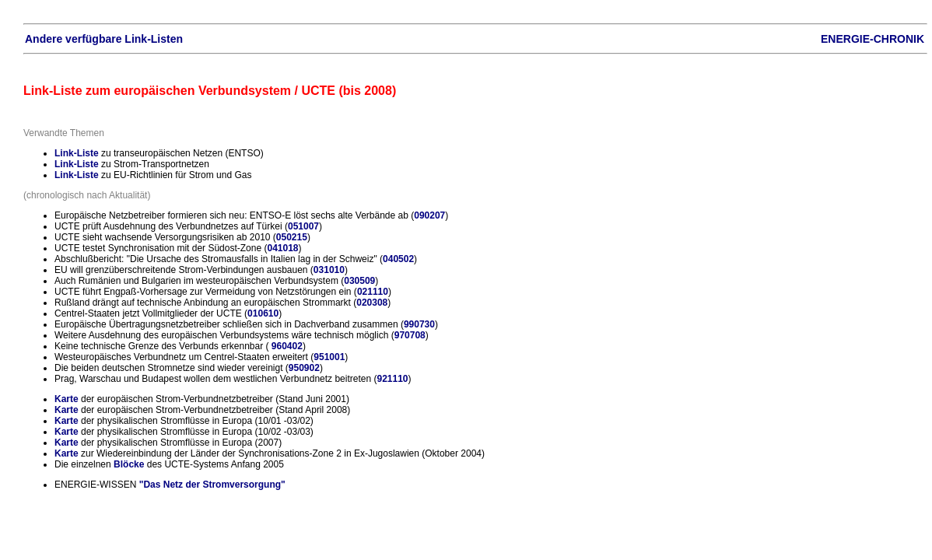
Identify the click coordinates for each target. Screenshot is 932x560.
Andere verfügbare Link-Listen (104, 39)
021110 (373, 292)
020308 (372, 303)
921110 (392, 379)
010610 (263, 313)
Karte (67, 399)
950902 (304, 368)
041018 (282, 248)
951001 (329, 357)
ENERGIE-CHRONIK (872, 39)
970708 (410, 335)
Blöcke (129, 464)
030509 (359, 281)
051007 (303, 226)
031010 (329, 270)
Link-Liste (77, 153)
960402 (287, 346)
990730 (419, 324)
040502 (398, 259)
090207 (429, 215)
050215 (292, 237)
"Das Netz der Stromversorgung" (212, 485)
